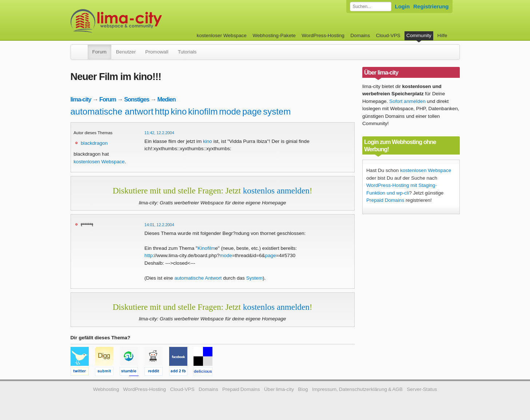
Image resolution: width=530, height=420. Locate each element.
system (277, 111)
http (162, 111)
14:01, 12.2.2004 (159, 225)
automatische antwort (112, 111)
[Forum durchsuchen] (371, 7)
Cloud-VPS (388, 35)
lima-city (81, 99)
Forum (99, 52)
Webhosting (106, 389)
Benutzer (126, 52)
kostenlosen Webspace (99, 162)
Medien (167, 99)
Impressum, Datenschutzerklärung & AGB (357, 389)
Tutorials (187, 52)
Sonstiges (137, 99)
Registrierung (431, 6)
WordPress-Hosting (323, 35)
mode (230, 111)
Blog (303, 389)
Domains (360, 35)
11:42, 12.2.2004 (159, 133)
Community (419, 35)
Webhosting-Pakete (274, 35)
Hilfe (442, 35)
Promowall (157, 52)
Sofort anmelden (407, 101)
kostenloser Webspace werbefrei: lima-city (143, 21)
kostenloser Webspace (222, 35)
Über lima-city (279, 389)
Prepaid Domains (385, 200)
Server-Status (422, 389)
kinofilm (203, 111)
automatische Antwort (198, 278)
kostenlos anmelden (276, 191)
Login (403, 6)
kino (179, 111)
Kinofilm (206, 248)
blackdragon (94, 143)
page (252, 111)
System (254, 278)
